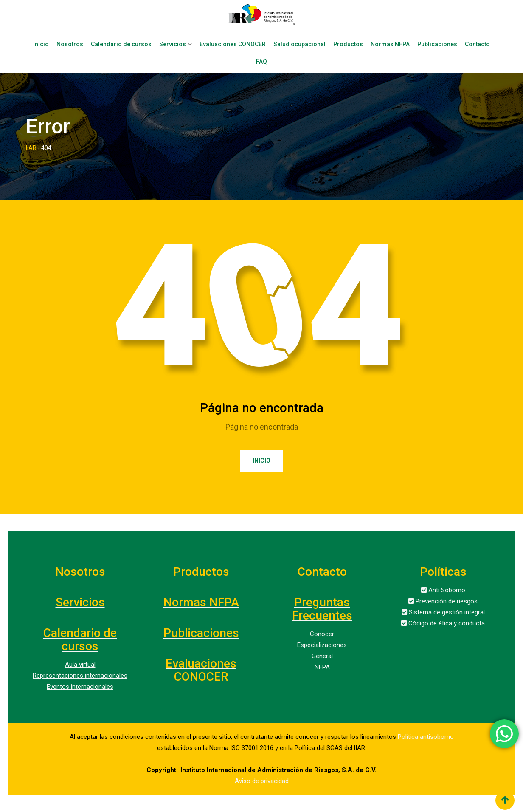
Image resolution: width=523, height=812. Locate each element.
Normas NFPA (390, 44)
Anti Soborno (447, 590)
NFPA (322, 667)
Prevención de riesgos (447, 601)
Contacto (477, 44)
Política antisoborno (426, 737)
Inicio (41, 44)
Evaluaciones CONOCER (233, 44)
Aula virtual (80, 665)
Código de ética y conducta (447, 623)
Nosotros (70, 44)
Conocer (322, 634)
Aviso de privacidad (262, 781)
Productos (348, 44)
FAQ (261, 62)
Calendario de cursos (121, 44)
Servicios (173, 44)
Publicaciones (437, 44)
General (322, 656)
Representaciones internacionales (80, 676)
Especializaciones (322, 645)
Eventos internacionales (80, 687)
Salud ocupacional (299, 44)
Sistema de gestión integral (447, 612)
